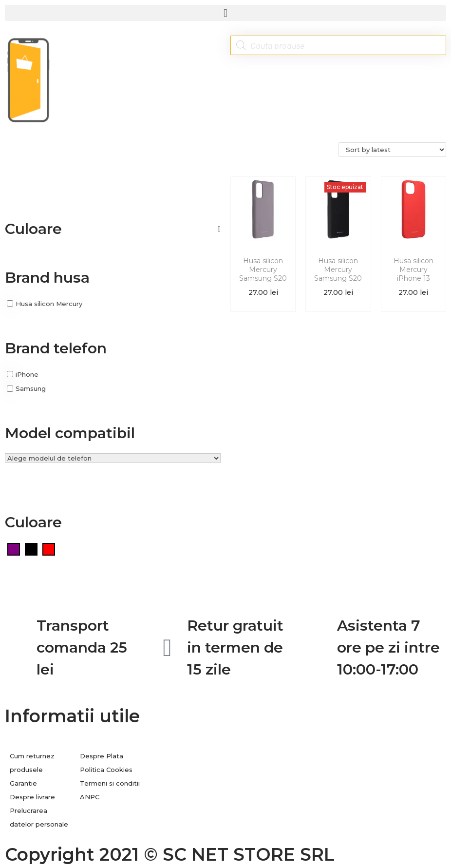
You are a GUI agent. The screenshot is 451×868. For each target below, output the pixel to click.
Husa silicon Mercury (49, 304)
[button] (225, 13)
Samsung (31, 388)
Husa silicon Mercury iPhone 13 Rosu (413, 274)
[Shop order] (392, 150)
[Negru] (31, 548)
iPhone (27, 374)
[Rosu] (49, 548)
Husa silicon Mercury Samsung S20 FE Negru (338, 274)
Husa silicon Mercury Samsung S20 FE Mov (263, 274)
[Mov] (14, 548)
